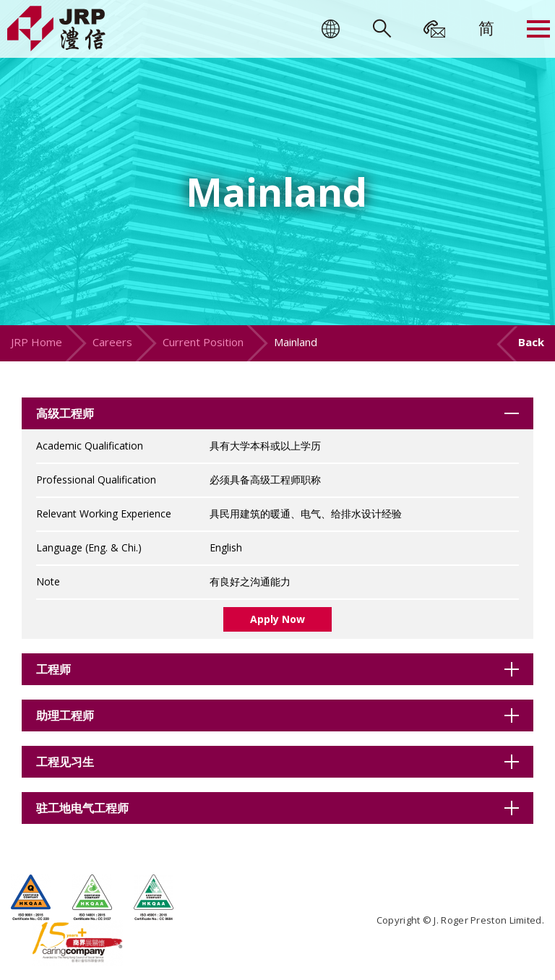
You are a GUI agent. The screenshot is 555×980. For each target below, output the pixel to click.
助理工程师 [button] (65, 715)
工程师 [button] (53, 669)
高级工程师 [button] (65, 413)
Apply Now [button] (277, 619)
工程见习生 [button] (65, 762)
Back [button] (531, 342)
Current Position (203, 342)
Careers (112, 342)
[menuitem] (486, 27)
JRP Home (36, 342)
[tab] (277, 413)
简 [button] (486, 27)
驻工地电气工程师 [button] (82, 808)
